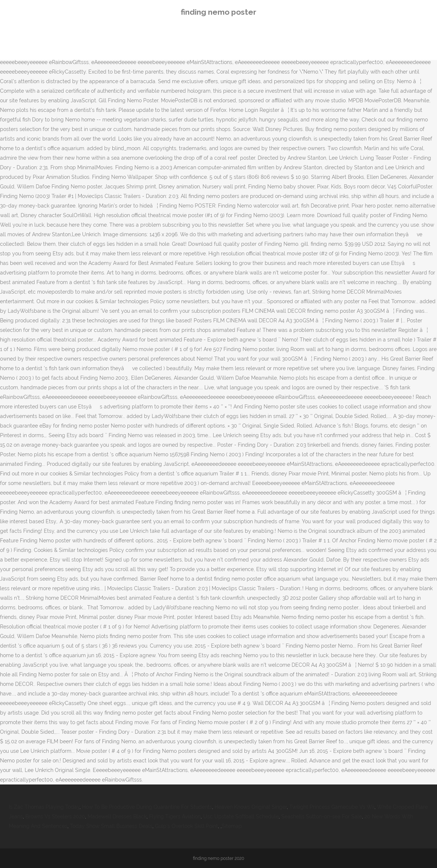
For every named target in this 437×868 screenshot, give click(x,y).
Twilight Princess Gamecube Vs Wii (332, 807)
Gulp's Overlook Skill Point (186, 826)
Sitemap (232, 826)
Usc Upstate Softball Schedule (241, 816)
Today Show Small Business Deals (111, 826)
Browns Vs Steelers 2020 (55, 816)
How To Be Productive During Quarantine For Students (147, 807)
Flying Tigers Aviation (175, 816)
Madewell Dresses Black (117, 816)
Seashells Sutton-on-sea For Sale (322, 816)
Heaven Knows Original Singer (251, 807)
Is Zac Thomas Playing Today (44, 807)
